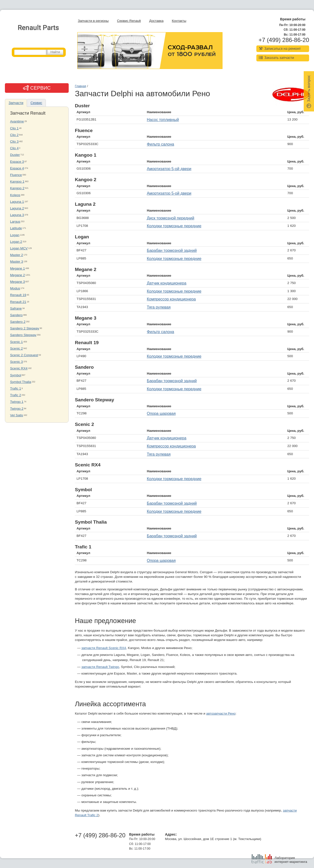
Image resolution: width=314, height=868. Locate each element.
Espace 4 (17, 168)
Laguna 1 (17, 202)
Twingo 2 (17, 409)
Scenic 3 (16, 362)
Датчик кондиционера (166, 283)
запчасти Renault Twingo (100, 667)
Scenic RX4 (19, 368)
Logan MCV (19, 248)
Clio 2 (14, 135)
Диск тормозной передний (170, 218)
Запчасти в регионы (93, 21)
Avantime (17, 121)
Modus (15, 288)
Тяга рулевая (159, 307)
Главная (80, 86)
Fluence (16, 175)
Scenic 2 (16, 348)
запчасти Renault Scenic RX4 (104, 648)
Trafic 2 (16, 395)
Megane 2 (17, 275)
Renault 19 (18, 295)
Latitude (16, 228)
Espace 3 (17, 162)
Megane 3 (17, 282)
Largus (15, 222)
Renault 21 (18, 302)
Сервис (36, 103)
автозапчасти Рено (221, 713)
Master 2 (17, 255)
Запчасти (16, 103)
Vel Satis (17, 415)
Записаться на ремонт (280, 48)
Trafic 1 (16, 388)
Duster (15, 155)
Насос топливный (163, 120)
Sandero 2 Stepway (25, 328)
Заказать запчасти (276, 58)
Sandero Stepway (23, 335)
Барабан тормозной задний (172, 251)
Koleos (15, 195)
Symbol (16, 375)
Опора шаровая (161, 414)
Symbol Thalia (21, 382)
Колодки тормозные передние (174, 226)
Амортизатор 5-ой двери (169, 169)
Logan (15, 235)
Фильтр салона (160, 144)
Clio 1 (14, 128)
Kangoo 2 (17, 188)
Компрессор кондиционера (171, 299)
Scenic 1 (16, 342)
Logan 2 (16, 242)
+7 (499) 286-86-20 (284, 40)
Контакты (179, 21)
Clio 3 (14, 142)
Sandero (16, 315)
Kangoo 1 (17, 182)
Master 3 (17, 262)
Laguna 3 (17, 215)
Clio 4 (14, 148)
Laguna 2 (17, 208)
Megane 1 (17, 268)
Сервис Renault (129, 21)
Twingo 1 (17, 402)
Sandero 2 (18, 322)
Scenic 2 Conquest (24, 355)
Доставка (156, 21)
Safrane (16, 308)
